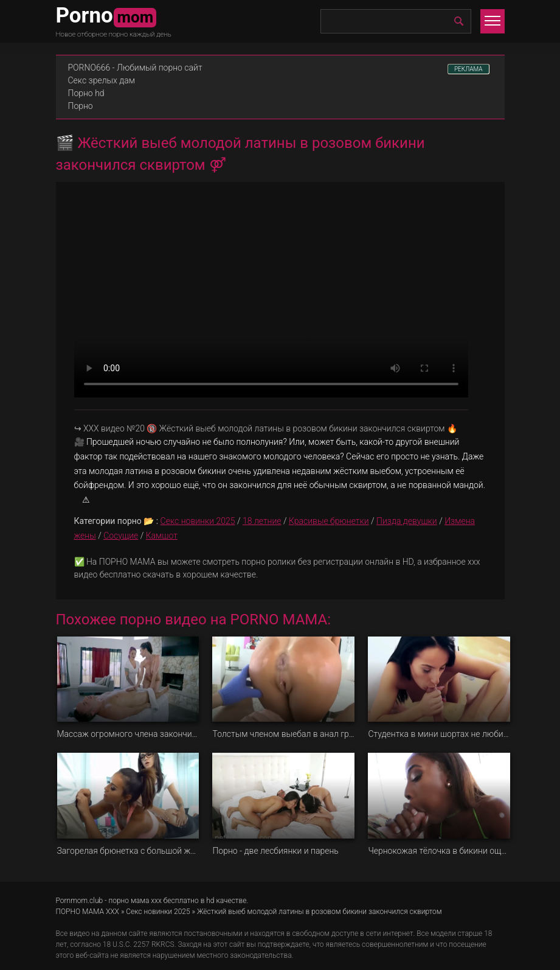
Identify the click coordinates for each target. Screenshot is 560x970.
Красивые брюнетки (329, 521)
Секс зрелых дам (102, 80)
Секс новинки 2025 (198, 521)
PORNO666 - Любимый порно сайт (135, 68)
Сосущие (121, 536)
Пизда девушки (407, 521)
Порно (81, 106)
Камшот (162, 536)
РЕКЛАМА (468, 69)
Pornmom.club (80, 901)
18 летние (262, 521)
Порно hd (86, 93)
